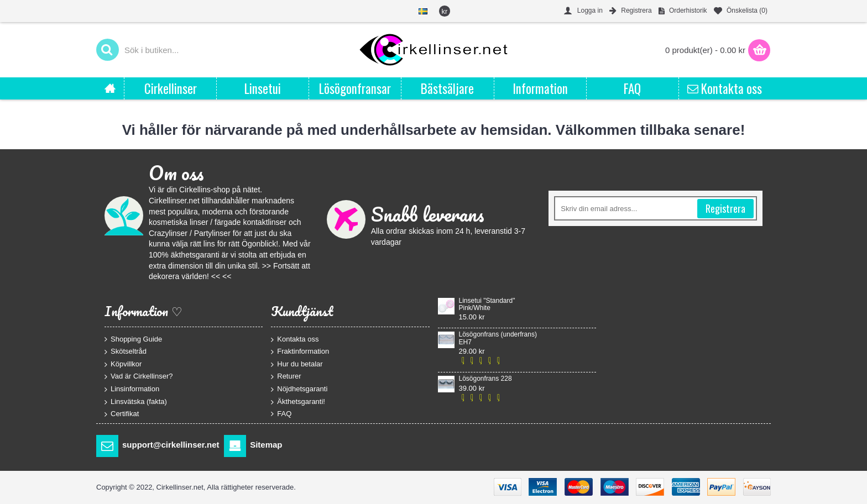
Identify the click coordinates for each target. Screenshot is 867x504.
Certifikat (122, 414)
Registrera (725, 208)
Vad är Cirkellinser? (139, 377)
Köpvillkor (123, 364)
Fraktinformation (300, 352)
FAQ (281, 414)
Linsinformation (132, 389)
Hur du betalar (297, 364)
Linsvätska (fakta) (136, 401)
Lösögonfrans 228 (485, 379)
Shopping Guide (133, 339)
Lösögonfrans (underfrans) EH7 (498, 338)
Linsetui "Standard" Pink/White (487, 305)
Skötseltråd (126, 352)
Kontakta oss (295, 339)
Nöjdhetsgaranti (299, 389)
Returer (286, 377)
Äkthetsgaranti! (298, 401)
